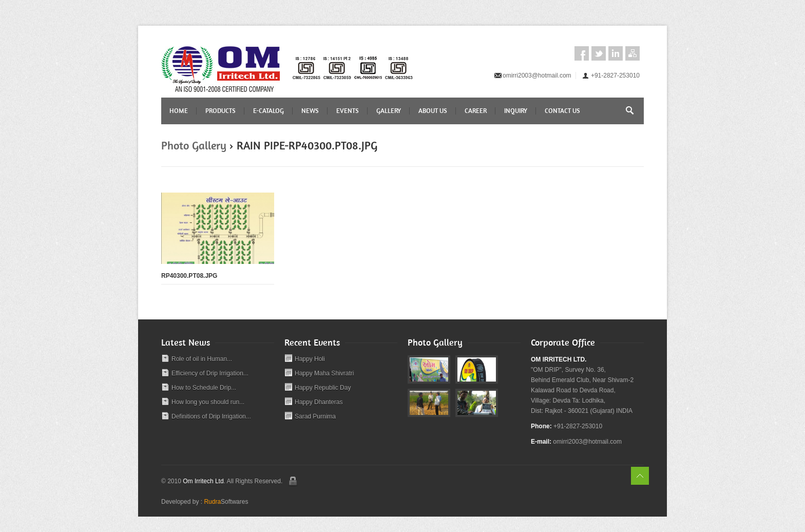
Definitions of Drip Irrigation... (211, 416)
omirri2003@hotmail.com (537, 75)
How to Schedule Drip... (204, 388)
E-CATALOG (269, 111)
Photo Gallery (194, 145)
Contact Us (562, 111)
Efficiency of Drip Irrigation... (210, 373)
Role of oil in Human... (202, 359)
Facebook (582, 53)
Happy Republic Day (323, 388)
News (310, 111)
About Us (433, 111)
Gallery (389, 111)
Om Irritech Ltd (203, 481)
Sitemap (632, 53)
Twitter (599, 53)
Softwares (226, 502)
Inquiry (516, 111)
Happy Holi (310, 359)
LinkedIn (616, 53)
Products (221, 111)
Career (476, 111)
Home (179, 111)
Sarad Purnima (315, 416)
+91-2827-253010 (615, 75)
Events (348, 111)
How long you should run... (208, 402)
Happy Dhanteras (319, 402)
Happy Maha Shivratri (324, 373)
